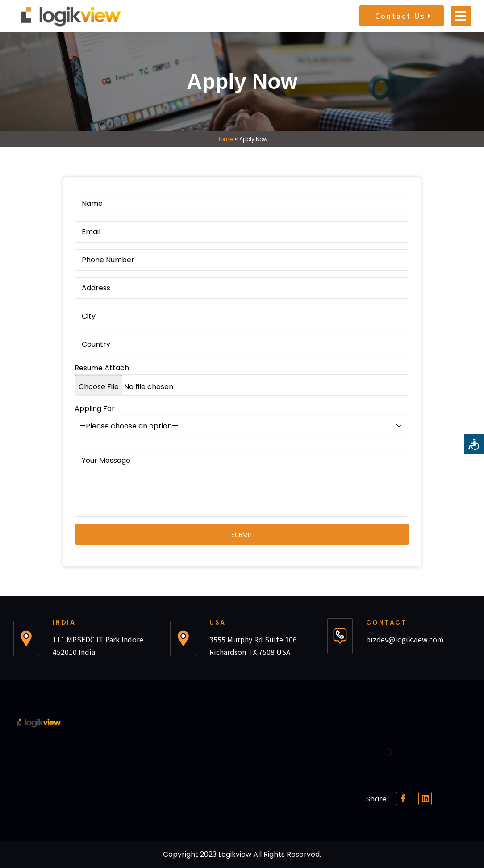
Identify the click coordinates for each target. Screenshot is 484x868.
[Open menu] (461, 16)
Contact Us (403, 16)
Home (225, 139)
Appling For (242, 429)
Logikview (236, 854)
